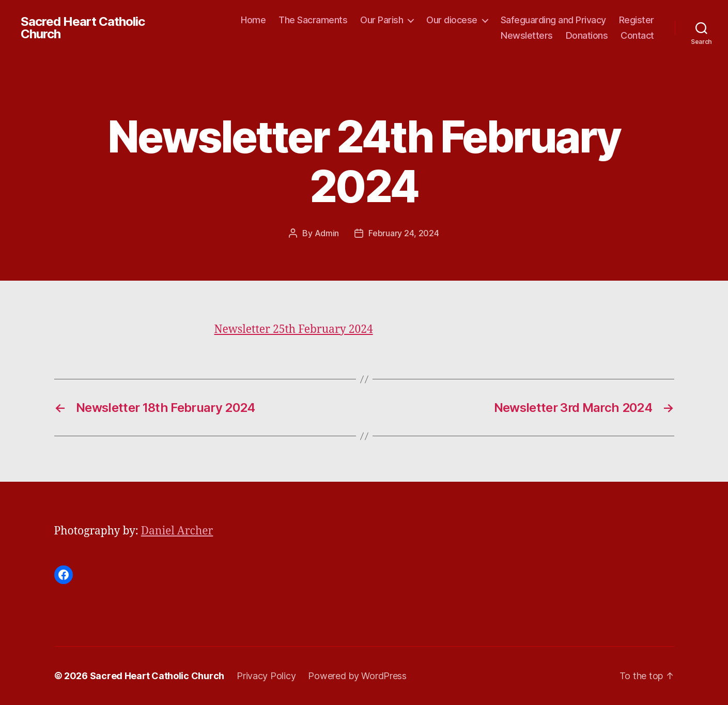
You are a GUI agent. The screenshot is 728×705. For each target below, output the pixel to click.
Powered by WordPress (357, 676)
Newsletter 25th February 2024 (294, 329)
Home (253, 20)
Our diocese (452, 20)
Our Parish (382, 20)
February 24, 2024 (404, 233)
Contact (637, 35)
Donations (587, 35)
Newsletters (527, 35)
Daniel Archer (177, 531)
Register (637, 20)
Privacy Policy (266, 676)
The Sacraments (313, 20)
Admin (327, 233)
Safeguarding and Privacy (553, 20)
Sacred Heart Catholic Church (83, 28)
